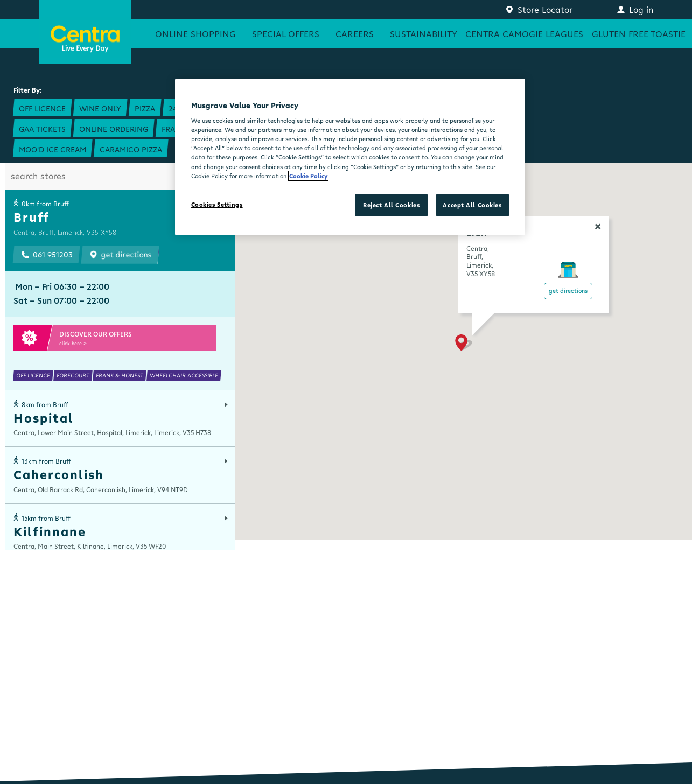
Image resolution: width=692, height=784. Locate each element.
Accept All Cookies (472, 205)
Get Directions (568, 290)
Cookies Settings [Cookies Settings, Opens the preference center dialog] (217, 204)
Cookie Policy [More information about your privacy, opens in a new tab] (308, 176)
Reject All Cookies (391, 205)
